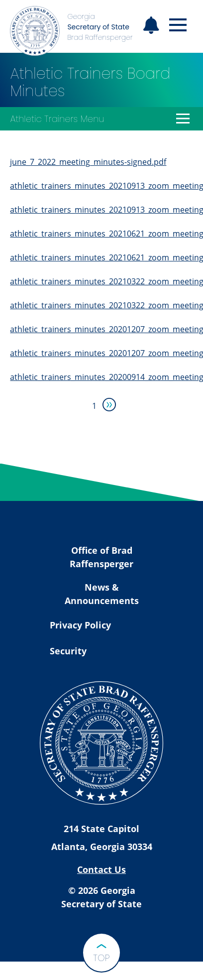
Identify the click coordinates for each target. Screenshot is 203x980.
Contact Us (101, 869)
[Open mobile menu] (178, 25)
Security (68, 651)
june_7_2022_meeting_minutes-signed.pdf (88, 162)
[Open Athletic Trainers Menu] (183, 119)
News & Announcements (102, 594)
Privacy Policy (80, 625)
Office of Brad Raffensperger (101, 557)
